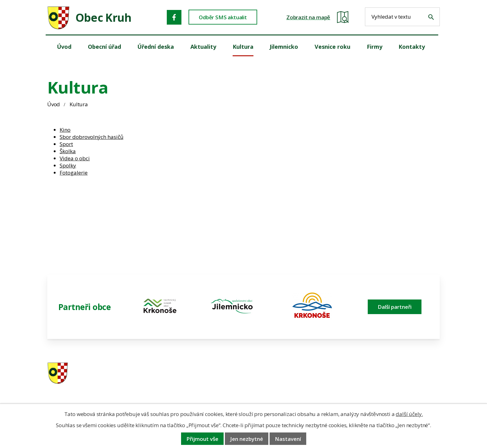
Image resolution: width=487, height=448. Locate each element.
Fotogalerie (74, 173)
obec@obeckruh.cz (395, 382)
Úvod (54, 104)
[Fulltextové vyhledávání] (402, 17)
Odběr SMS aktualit (223, 17)
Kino (65, 130)
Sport (66, 144)
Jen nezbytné (247, 439)
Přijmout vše (202, 439)
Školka (68, 151)
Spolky (68, 165)
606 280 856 (287, 382)
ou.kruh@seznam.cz (397, 374)
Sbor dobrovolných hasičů (91, 137)
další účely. (409, 414)
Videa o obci (75, 158)
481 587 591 (287, 374)
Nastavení (288, 439)
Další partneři (395, 307)
